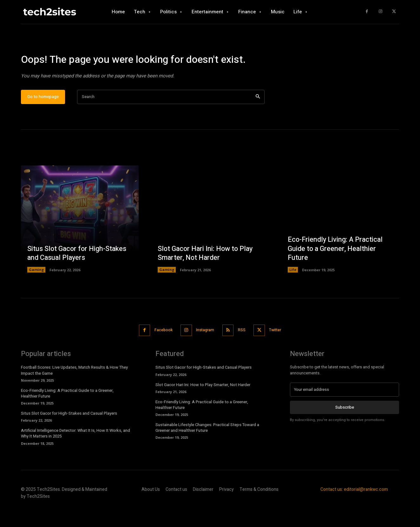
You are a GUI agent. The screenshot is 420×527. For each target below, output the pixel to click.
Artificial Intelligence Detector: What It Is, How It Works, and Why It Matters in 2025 (75, 452)
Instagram (204, 349)
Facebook (160, 349)
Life (293, 289)
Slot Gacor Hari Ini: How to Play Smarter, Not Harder (207, 273)
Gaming (36, 289)
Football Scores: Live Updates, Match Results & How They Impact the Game (74, 389)
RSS (243, 349)
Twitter (279, 349)
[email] (345, 409)
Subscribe (345, 426)
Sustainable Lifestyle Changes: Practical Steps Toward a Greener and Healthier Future (207, 447)
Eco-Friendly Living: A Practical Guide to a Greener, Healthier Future (336, 268)
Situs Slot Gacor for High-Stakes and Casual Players (78, 273)
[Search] (258, 116)
